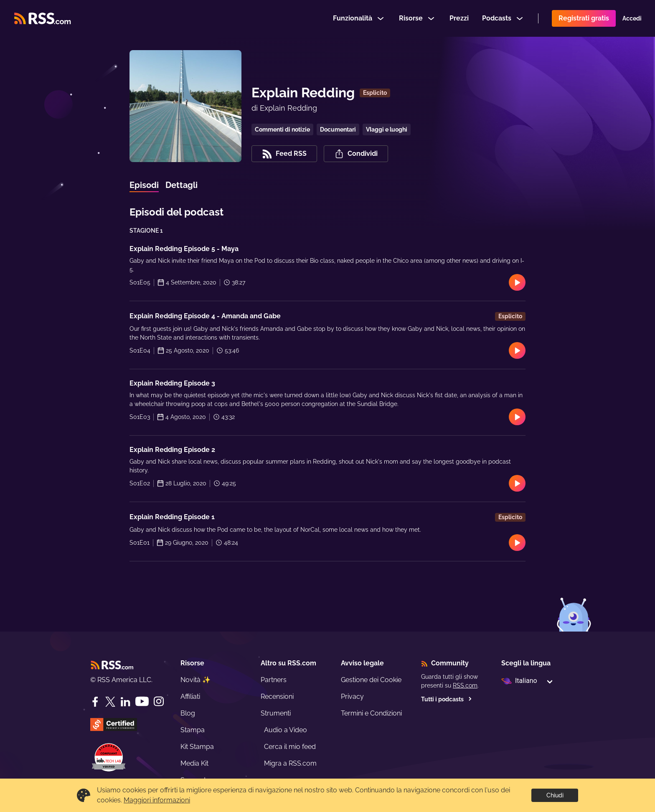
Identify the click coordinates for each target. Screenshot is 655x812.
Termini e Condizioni (371, 713)
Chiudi (555, 795)
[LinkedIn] (125, 702)
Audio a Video (286, 730)
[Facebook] (95, 702)
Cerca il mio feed (290, 747)
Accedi (632, 18)
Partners (274, 680)
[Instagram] (159, 702)
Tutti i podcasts (447, 699)
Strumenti (276, 713)
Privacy (352, 697)
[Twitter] (110, 702)
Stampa (193, 730)
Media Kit (194, 763)
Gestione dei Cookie (371, 680)
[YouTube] (142, 702)
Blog (188, 713)
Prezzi (459, 18)
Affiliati (190, 697)
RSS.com (465, 685)
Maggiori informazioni (157, 800)
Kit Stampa (197, 747)
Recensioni (277, 697)
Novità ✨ (195, 680)
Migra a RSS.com (290, 763)
